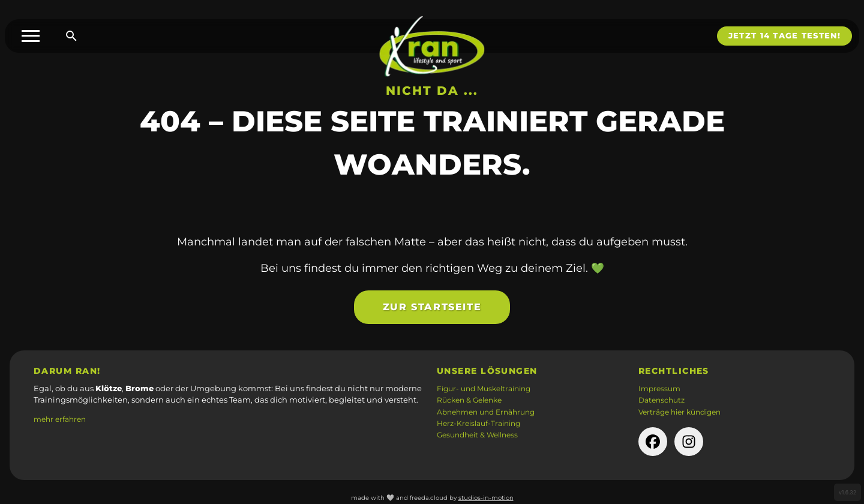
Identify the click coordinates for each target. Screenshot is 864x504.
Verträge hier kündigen (679, 412)
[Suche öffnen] (71, 36)
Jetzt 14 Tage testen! (784, 36)
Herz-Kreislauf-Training (478, 424)
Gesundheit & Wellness (477, 435)
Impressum (659, 389)
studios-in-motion (486, 498)
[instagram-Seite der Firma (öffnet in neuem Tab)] (689, 442)
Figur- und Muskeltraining (484, 389)
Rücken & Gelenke (469, 400)
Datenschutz (661, 400)
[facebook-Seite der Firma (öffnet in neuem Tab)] (653, 442)
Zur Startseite (432, 311)
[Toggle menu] (31, 36)
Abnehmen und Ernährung (486, 412)
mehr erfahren (60, 419)
